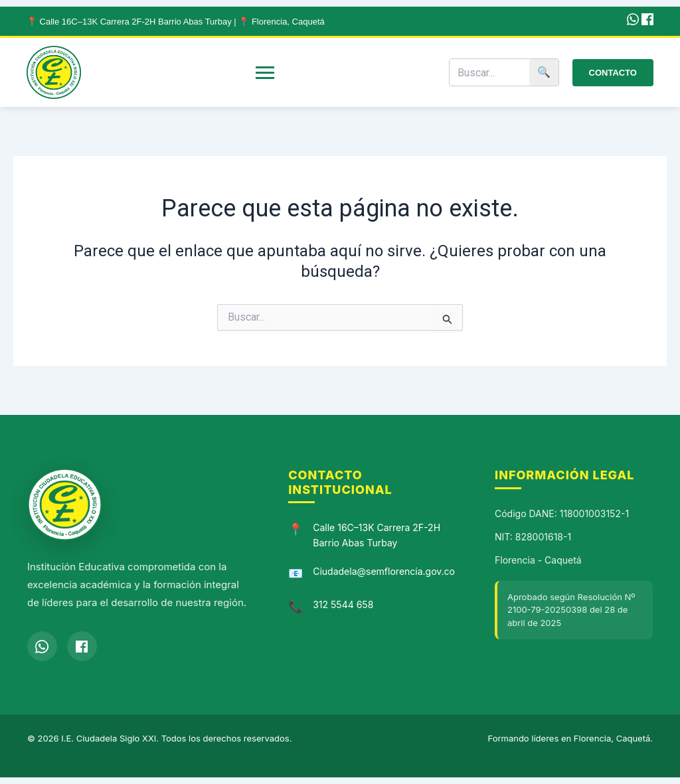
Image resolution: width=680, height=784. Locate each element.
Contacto (613, 73)
